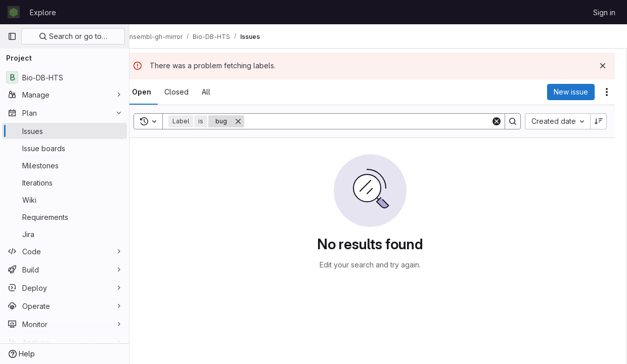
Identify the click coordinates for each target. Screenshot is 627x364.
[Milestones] (64, 165)
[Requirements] (64, 217)
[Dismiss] (603, 66)
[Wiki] (64, 200)
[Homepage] (14, 12)
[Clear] (497, 121)
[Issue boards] (64, 148)
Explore (43, 12)
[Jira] (64, 234)
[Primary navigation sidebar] (12, 36)
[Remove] (254, 121)
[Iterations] (64, 183)
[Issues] (64, 131)
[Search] (376, 121)
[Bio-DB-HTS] (64, 77)
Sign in (604, 12)
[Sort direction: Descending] (599, 121)
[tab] (158, 92)
